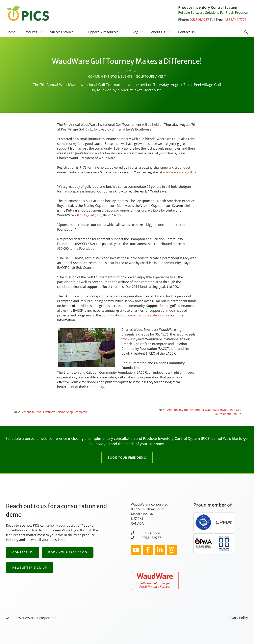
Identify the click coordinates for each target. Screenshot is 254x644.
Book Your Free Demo (127, 457)
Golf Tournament (151, 76)
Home (11, 32)
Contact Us (186, 32)
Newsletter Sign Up (30, 568)
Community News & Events (110, 76)
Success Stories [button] (66, 32)
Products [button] (35, 32)
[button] (246, 32)
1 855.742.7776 (150, 533)
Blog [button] (139, 32)
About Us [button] (163, 32)
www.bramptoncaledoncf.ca (149, 315)
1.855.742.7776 (235, 20)
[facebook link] (148, 550)
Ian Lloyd (84, 215)
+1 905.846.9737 (149, 538)
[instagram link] (136, 550)
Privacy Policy (238, 618)
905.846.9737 (199, 20)
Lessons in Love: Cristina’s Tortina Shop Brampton (54, 412)
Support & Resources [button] (107, 32)
